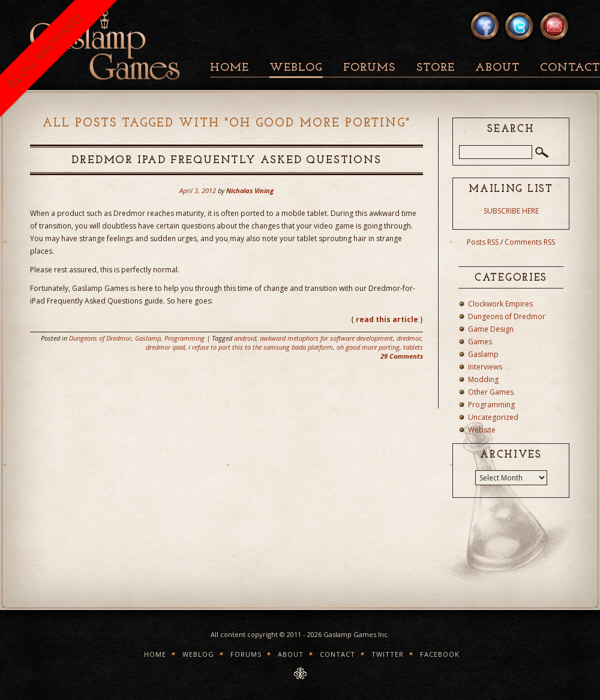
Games (480, 342)
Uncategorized (493, 417)
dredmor (409, 338)
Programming (184, 338)
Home (229, 68)
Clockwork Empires (500, 304)
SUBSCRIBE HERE (511, 211)
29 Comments (402, 356)
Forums (369, 68)
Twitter (388, 654)
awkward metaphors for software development (326, 338)
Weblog (296, 68)
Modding (483, 379)
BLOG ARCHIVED (45, 51)
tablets (413, 347)
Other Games (491, 392)
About (497, 68)
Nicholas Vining (250, 190)
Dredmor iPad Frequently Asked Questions (226, 160)
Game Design (491, 329)
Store (436, 68)
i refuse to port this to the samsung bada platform (261, 347)
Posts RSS (483, 242)
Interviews (485, 367)
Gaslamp (148, 338)
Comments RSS (530, 242)
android (245, 338)
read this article (387, 319)
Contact (337, 654)
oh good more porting (368, 347)
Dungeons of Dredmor (100, 338)
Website (482, 430)
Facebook (440, 654)
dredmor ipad (165, 347)
